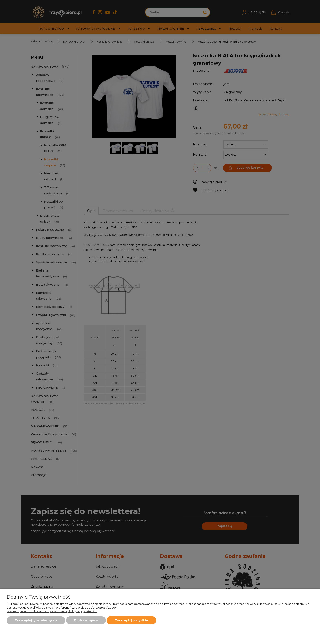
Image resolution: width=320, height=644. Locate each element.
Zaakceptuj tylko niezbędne (36, 620)
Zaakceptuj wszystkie (131, 620)
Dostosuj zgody (86, 620)
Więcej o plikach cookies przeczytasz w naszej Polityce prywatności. (52, 611)
